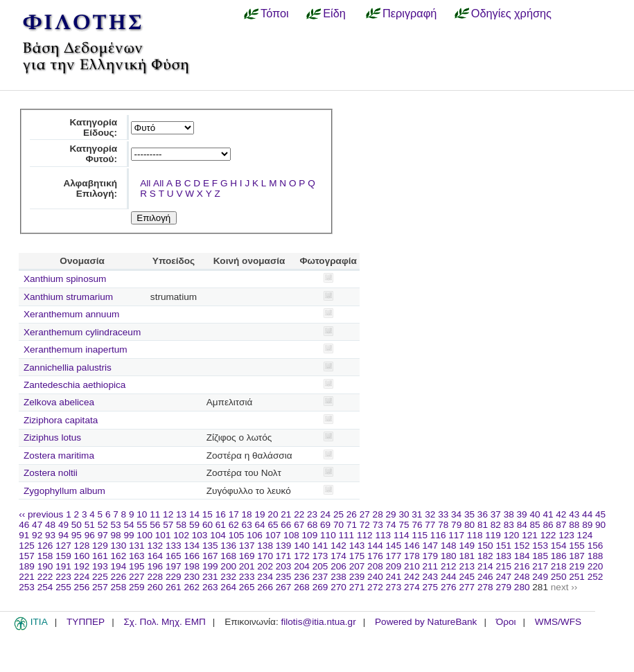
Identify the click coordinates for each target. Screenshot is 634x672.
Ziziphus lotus (52, 437)
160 (82, 556)
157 (27, 556)
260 (155, 587)
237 (320, 577)
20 (273, 514)
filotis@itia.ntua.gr (318, 622)
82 (496, 525)
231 (210, 577)
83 (509, 525)
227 (137, 577)
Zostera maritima (59, 456)
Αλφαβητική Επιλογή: (90, 188)
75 (404, 525)
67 (299, 525)
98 (116, 535)
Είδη (334, 13)
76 (417, 525)
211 (431, 566)
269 (320, 587)
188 (596, 556)
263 (210, 587)
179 (431, 556)
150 (485, 546)
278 (485, 587)
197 (174, 566)
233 (247, 577)
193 (100, 566)
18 (247, 514)
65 (273, 525)
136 (228, 546)
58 (181, 525)
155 (577, 546)
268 (302, 587)
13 (181, 514)
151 (503, 546)
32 (430, 514)
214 (485, 566)
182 (485, 556)
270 (338, 587)
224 (82, 577)
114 (402, 535)
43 (574, 514)
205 (320, 566)
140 (302, 546)
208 (375, 566)
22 (299, 514)
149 (467, 546)
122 (548, 535)
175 (357, 556)
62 (234, 525)
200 (228, 566)
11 (155, 514)
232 (228, 577)
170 (265, 556)
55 (142, 525)
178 (412, 556)
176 (375, 556)
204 (302, 566)
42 (561, 514)
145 (394, 546)
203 (284, 566)
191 (63, 566)
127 (63, 546)
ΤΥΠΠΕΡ (86, 622)
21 (286, 514)
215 (503, 566)
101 (163, 535)
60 (208, 525)
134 (192, 546)
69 (325, 525)
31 (417, 514)
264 (228, 587)
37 (496, 514)
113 (383, 535)
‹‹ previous (41, 514)
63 (247, 525)
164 (155, 556)
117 (456, 535)
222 (45, 577)
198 (192, 566)
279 (503, 587)
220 (596, 566)
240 (375, 577)
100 (144, 535)
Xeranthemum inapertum (76, 350)
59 (194, 525)
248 (522, 577)
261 (174, 587)
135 (210, 546)
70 (338, 525)
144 (375, 546)
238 (338, 577)
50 (77, 525)
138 (265, 546)
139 (284, 546)
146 (412, 546)
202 (265, 566)
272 (375, 587)
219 (577, 566)
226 (119, 577)
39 (522, 514)
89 (587, 525)
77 (430, 525)
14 (194, 514)
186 (559, 556)
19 (259, 514)
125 (27, 546)
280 (522, 587)
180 (449, 556)
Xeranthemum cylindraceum (82, 332)
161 (100, 556)
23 (312, 514)
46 (24, 525)
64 (260, 525)
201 (247, 566)
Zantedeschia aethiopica (74, 385)
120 (512, 535)
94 (63, 535)
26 (352, 514)
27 (365, 514)
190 (45, 566)
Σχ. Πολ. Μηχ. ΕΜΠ (164, 622)
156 (596, 546)
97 (103, 535)
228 (155, 577)
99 (129, 535)
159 (63, 556)
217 (540, 566)
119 (493, 535)
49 (63, 525)
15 (208, 514)
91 (24, 535)
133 (174, 546)
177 (394, 556)
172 (302, 556)
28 (378, 514)
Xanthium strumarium (68, 297)
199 (210, 566)
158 (45, 556)
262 (192, 587)
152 (522, 546)
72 (365, 525)
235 (284, 577)
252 (596, 577)
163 (137, 556)
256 (82, 587)
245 (467, 577)
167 (210, 556)
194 (119, 566)
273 (394, 587)
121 (530, 535)
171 (284, 556)
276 (449, 587)
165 (174, 556)
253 (27, 587)
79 (456, 525)
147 (431, 546)
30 (404, 514)
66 (286, 525)
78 (443, 525)
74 (391, 525)
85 (535, 525)
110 (328, 535)
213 (467, 566)
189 (27, 566)
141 (320, 546)
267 (284, 587)
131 (137, 546)
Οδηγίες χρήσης (511, 13)
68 (312, 525)
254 (45, 587)
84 (522, 525)
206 (338, 566)
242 (412, 577)
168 (228, 556)
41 (548, 514)
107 (273, 535)
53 (116, 525)
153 (540, 546)
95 (77, 535)
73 (378, 525)
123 (566, 535)
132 (155, 546)
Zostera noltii (51, 473)
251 (577, 577)
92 (37, 535)
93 (50, 535)
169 (247, 556)
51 (90, 525)
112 (365, 535)
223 (63, 577)
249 (540, 577)
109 (310, 535)
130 (119, 546)
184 (522, 556)
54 (129, 525)
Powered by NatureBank (426, 622)
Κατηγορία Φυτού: (93, 154)
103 (200, 535)
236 (302, 577)
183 (503, 556)
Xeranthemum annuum (71, 314)
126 (45, 546)
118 (475, 535)
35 (469, 514)
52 (103, 525)
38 (509, 514)
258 (119, 587)
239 (357, 577)
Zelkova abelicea (59, 402)
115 (420, 535)
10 (142, 514)
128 (82, 546)
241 (394, 577)
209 (394, 566)
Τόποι (275, 13)
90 (600, 525)
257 (100, 587)
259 (137, 587)
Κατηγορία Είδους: (93, 127)
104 (218, 535)
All (145, 183)
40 (535, 514)
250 (559, 577)
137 (247, 546)
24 (325, 514)
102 (181, 535)
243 (431, 577)
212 (449, 566)
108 (291, 535)
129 (100, 546)
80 (469, 525)
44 (587, 514)
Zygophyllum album (64, 491)
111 (347, 535)
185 (540, 556)
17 (234, 514)
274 (412, 587)
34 (456, 514)
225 (100, 577)
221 (27, 577)
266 (265, 587)
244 (449, 577)
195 (137, 566)
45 (600, 514)
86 (548, 525)
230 (192, 577)
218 (559, 566)
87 (561, 525)
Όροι (506, 622)
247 (503, 577)
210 (412, 566)
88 (574, 525)
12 (168, 514)
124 (585, 535)
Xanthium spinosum (65, 279)
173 (320, 556)
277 (467, 587)
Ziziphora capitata (61, 420)
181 (467, 556)
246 (485, 577)
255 (63, 587)
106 (255, 535)
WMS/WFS (558, 622)
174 (338, 556)
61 (221, 525)
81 (483, 525)
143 (357, 546)
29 (391, 514)
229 (174, 577)
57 (168, 525)
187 (577, 556)
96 (90, 535)
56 (155, 525)
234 (265, 577)
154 (559, 546)
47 (37, 525)
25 (338, 514)
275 (431, 587)
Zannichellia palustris (68, 368)
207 (357, 566)
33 (443, 514)
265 (247, 587)
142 (338, 546)
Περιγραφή (410, 13)
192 (82, 566)
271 (357, 587)
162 (119, 556)
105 (237, 535)
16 (221, 514)
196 (155, 566)
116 (438, 535)
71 (352, 525)
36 (483, 514)
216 (522, 566)
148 (449, 546)
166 (192, 556)
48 (50, 525)
